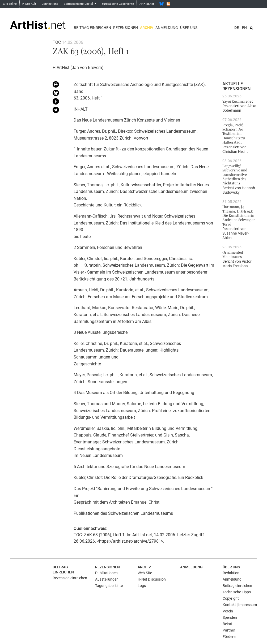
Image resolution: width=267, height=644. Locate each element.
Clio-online (10, 4)
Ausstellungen (107, 579)
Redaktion (231, 573)
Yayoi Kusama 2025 (238, 101)
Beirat (228, 624)
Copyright (231, 598)
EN (244, 28)
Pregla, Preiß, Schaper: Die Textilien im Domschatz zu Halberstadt (234, 133)
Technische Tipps (237, 592)
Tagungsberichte (109, 586)
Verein (228, 611)
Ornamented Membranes (233, 254)
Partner (229, 630)
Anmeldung (167, 28)
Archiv (147, 28)
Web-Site (145, 573)
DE (237, 28)
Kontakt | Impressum (240, 605)
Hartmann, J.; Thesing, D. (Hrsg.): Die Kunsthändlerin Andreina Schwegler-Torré (240, 215)
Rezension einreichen (70, 578)
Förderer (230, 637)
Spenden (230, 617)
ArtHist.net (147, 4)
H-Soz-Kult (29, 4)
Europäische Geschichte (118, 4)
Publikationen (106, 573)
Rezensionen (126, 28)
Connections (50, 4)
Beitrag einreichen (92, 28)
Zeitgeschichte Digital (79, 4)
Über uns (189, 28)
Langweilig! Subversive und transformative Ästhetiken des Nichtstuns (235, 174)
